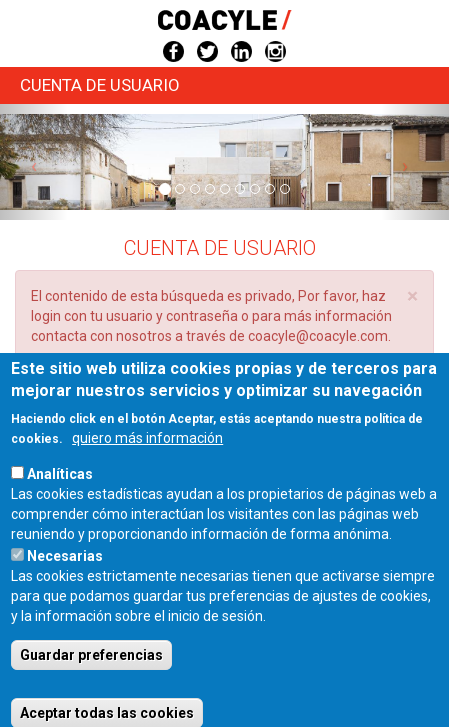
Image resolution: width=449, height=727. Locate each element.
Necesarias (65, 580)
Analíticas (60, 498)
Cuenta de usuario (100, 85)
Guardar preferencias (91, 679)
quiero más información (147, 462)
